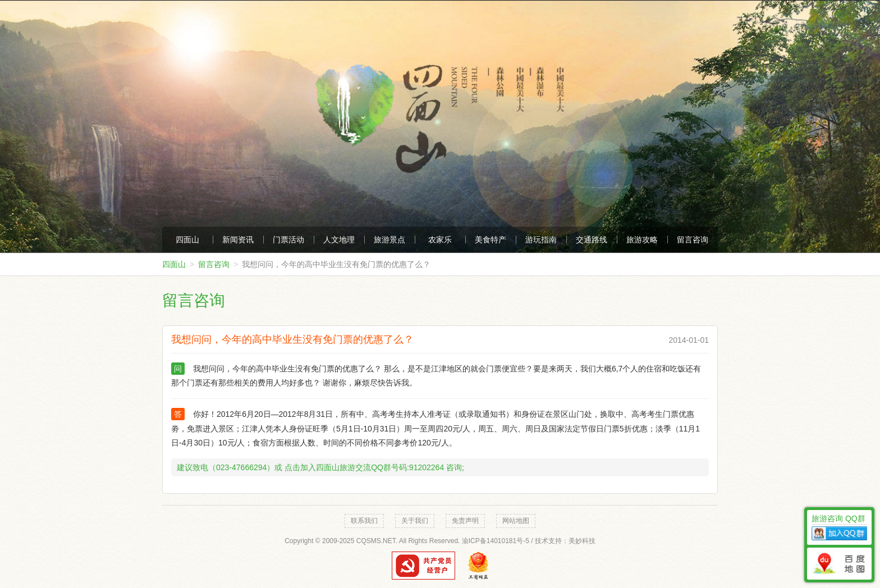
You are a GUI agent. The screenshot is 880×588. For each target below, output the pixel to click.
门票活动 (288, 240)
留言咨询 (693, 240)
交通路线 (592, 240)
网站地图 (516, 521)
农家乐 (440, 240)
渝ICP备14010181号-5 (496, 541)
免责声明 (465, 521)
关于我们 (415, 521)
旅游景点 (389, 240)
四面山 (187, 240)
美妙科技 (582, 541)
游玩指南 (541, 240)
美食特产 (491, 240)
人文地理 (339, 240)
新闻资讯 (238, 240)
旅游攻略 (642, 240)
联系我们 (364, 521)
